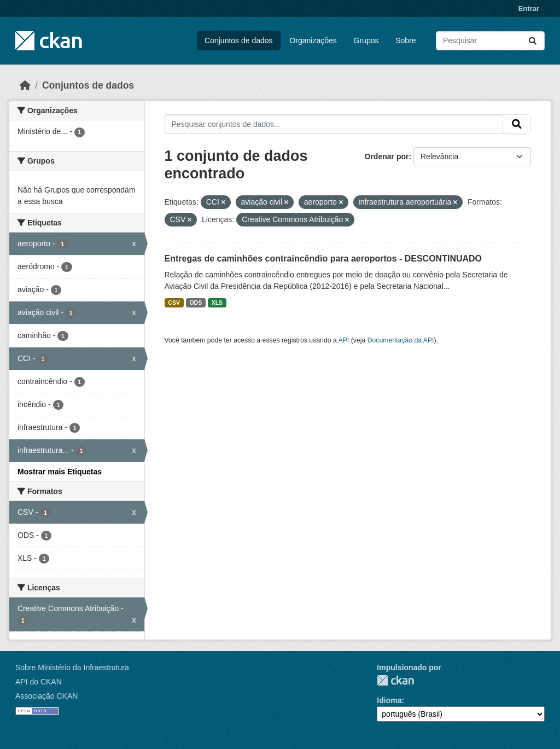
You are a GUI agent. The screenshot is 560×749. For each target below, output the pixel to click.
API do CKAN (39, 682)
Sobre (406, 40)
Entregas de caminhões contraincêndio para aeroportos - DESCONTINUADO (323, 259)
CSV (174, 303)
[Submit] (533, 41)
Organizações (313, 40)
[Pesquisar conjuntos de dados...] (490, 41)
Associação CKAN (46, 696)
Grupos (366, 40)
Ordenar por (387, 156)
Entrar (529, 8)
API (344, 340)
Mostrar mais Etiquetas (60, 472)
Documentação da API (401, 340)
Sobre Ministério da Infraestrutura (72, 667)
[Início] (25, 85)
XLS (217, 303)
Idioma (389, 700)
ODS (196, 303)
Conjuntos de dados (239, 40)
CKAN (395, 680)
